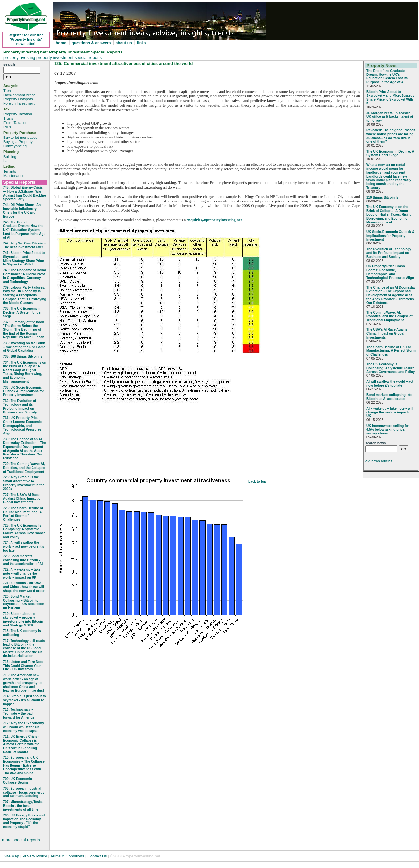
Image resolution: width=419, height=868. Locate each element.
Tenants (10, 171)
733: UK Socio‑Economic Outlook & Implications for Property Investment (23, 391)
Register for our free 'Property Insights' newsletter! (26, 39)
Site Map (11, 856)
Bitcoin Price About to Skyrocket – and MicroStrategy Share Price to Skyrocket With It (390, 97)
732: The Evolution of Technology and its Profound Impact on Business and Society (20, 407)
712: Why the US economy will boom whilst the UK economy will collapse (23, 727)
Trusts (8, 118)
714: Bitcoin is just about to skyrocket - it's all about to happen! (24, 700)
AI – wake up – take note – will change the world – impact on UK (390, 412)
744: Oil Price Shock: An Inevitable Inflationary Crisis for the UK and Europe (22, 211)
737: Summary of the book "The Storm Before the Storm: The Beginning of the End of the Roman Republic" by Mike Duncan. (24, 330)
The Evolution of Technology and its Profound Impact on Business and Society (389, 253)
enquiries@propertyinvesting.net (214, 220)
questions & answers (91, 43)
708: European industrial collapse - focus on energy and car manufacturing (24, 792)
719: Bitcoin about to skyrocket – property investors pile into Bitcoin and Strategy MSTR (23, 620)
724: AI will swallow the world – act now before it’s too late (23, 546)
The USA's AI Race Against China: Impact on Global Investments (387, 333)
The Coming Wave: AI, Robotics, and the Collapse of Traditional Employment (390, 316)
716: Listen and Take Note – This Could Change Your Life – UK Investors (24, 666)
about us (124, 43)
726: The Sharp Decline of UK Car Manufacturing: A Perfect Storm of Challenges (23, 514)
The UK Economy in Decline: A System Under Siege (390, 153)
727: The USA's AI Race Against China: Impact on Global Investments (23, 498)
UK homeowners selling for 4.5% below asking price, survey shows (388, 430)
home (61, 43)
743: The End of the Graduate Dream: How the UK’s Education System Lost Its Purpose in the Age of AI (24, 230)
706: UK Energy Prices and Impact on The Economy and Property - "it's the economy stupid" (24, 821)
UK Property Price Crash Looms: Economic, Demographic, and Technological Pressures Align (390, 272)
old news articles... (380, 461)
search (9, 64)
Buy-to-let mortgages (20, 138)
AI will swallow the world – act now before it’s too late (390, 383)
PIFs (7, 127)
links (141, 43)
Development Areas (19, 95)
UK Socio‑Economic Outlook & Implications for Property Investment (390, 236)
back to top (257, 482)
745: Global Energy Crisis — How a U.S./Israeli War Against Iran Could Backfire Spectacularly (24, 193)
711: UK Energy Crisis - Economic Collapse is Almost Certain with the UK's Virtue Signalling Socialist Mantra (21, 744)
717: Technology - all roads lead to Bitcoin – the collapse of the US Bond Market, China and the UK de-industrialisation (24, 648)
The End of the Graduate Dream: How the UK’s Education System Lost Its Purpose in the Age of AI (387, 76)
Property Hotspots (18, 99)
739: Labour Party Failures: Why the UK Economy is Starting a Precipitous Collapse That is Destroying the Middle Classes (25, 295)
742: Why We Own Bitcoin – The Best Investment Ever (24, 245)
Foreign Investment (19, 103)
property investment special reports (69, 58)
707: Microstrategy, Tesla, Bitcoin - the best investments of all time (23, 806)
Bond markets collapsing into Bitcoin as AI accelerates (389, 397)
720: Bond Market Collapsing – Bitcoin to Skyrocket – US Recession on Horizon (24, 602)
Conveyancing (15, 146)
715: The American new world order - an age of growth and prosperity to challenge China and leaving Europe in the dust (23, 683)
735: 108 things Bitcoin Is (23, 357)
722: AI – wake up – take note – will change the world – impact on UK (22, 573)
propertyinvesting (20, 58)
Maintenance (14, 176)
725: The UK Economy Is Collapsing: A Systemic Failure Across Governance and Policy (24, 531)
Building (10, 157)
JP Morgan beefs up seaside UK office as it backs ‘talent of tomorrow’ (390, 117)
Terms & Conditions (67, 856)
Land (7, 161)
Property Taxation (18, 114)
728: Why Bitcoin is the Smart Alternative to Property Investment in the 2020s (24, 483)
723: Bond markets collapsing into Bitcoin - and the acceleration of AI (23, 560)
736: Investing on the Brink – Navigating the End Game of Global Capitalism (24, 347)
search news (375, 443)
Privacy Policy (35, 856)
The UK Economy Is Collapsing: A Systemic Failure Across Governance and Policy (391, 368)
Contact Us (97, 856)
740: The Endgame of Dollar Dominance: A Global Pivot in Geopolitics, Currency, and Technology (25, 276)
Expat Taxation (15, 123)
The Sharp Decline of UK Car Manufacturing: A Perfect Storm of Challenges (391, 351)
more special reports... (23, 840)
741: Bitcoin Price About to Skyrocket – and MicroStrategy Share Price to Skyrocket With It (24, 259)
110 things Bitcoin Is (382, 197)
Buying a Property (18, 142)
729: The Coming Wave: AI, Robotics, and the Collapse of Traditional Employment (24, 468)
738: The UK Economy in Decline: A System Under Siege (22, 312)
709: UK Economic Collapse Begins (17, 781)
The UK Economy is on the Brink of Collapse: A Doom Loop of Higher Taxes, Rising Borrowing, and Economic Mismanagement (389, 215)
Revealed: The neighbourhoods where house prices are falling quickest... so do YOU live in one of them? (391, 136)
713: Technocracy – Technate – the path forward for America (19, 713)
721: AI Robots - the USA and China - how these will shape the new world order (24, 587)
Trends (9, 91)
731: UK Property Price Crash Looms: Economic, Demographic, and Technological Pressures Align (23, 426)
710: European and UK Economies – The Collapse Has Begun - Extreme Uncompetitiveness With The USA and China (24, 765)
